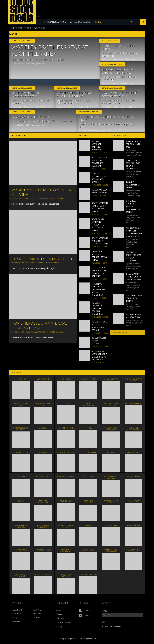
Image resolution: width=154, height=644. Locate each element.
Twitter (84, 619)
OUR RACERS (39, 34)
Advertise (60, 621)
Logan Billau (21, 479)
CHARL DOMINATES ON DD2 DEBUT (118, 47)
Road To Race (66, 503)
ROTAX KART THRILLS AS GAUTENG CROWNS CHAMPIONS (98, 311)
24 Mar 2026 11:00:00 (20, 109)
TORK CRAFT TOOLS (43, 552)
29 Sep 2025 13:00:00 (100, 336)
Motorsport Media (38, 64)
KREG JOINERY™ (133, 455)
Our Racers (37, 620)
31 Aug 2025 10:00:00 (100, 366)
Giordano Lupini (21, 455)
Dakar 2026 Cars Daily (43, 407)
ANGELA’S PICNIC (43, 381)
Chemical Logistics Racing (133, 382)
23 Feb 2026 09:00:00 (110, 109)
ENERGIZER (43, 430)
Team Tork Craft (111, 528)
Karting (14, 620)
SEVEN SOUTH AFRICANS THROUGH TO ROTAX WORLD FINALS (98, 228)
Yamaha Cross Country (66, 577)
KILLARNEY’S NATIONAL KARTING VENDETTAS (25, 96)
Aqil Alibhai (66, 381)
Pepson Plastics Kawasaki (111, 480)
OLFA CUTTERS (88, 479)
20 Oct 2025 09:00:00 (100, 320)
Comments (115, 629)
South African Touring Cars (43, 529)
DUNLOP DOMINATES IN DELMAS (133, 188)
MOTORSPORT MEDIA (43, 479)
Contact (60, 617)
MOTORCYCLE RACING (21, 34)
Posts (105, 629)
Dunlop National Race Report (111, 407)
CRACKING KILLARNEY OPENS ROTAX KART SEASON (119, 96)
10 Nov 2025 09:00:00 (100, 301)
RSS (103, 625)
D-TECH (66, 406)
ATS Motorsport (111, 381)
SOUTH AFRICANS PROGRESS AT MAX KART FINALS (100, 244)
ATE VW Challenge (88, 381)
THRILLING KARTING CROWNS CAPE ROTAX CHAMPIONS (98, 292)
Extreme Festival (66, 430)
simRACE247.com (133, 503)
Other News (16, 624)
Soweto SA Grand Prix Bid (66, 529)
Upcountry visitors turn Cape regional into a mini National (119, 103)
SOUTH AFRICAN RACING (81, 28)
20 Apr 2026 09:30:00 (20, 64)
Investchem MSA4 (88, 455)
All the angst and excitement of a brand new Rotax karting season (42, 123)
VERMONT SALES (88, 552)
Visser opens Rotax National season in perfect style (120, 54)
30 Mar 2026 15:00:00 (110, 60)
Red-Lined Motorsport (43, 504)
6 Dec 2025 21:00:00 (87, 133)
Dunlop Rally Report (133, 406)
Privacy (59, 629)
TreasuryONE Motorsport (66, 553)
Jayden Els (111, 455)
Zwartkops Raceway (88, 577)
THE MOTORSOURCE (133, 528)
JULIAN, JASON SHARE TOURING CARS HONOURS (134, 280)
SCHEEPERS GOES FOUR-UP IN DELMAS (134, 301)
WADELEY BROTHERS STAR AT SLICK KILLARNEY (50, 50)
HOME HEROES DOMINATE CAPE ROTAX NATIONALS (118, 72)
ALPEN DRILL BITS (21, 381)
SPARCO (88, 528)
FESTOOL (88, 430)
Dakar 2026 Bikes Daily (21, 407)
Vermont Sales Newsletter (111, 553)
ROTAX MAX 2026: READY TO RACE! (32, 119)
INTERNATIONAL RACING (57, 28)
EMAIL (104, 614)
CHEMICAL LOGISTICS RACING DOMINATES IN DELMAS (133, 209)
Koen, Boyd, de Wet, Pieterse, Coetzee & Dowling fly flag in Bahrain (107, 128)
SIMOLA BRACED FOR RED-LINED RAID (133, 147)
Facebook (85, 614)
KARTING (99, 28)
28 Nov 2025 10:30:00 (100, 282)
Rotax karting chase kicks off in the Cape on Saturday (30, 103)
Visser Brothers (109, 41)
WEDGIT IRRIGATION (43, 577)
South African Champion (21, 529)
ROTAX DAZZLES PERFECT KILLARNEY (99, 344)
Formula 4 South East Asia (111, 431)
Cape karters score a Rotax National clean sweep (119, 79)
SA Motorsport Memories (111, 504)
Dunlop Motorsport (88, 406)
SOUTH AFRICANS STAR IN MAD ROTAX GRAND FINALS (107, 120)
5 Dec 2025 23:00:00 (99, 236)
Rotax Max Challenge (22, 41)
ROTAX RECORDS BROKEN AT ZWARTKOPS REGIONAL (74, 96)
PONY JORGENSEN (133, 479)
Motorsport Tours (66, 479)
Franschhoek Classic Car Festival (133, 431)
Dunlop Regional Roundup (21, 431)
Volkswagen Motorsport (21, 577)
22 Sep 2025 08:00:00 (100, 349)
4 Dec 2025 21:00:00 (99, 250)
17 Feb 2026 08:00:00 (20, 127)
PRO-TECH (21, 503)
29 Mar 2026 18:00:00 (110, 84)
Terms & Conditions (64, 625)
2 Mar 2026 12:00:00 (64, 109)
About (59, 613)
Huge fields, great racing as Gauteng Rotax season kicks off (73, 103)
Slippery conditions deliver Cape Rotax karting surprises (38, 59)
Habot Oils (43, 455)
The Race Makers (21, 552)
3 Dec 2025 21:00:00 (99, 266)
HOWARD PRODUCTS (66, 455)
